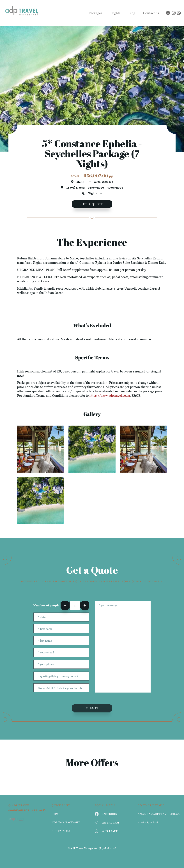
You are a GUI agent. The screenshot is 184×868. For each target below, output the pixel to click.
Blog (132, 13)
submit (92, 708)
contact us (61, 831)
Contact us (151, 13)
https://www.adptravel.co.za (110, 396)
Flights (115, 13)
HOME (56, 814)
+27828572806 (148, 822)
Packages (96, 13)
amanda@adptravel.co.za (157, 814)
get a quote (92, 204)
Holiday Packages (66, 822)
